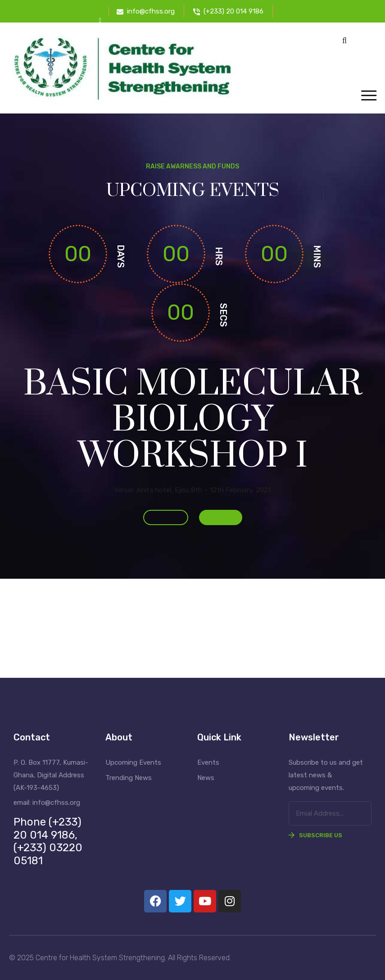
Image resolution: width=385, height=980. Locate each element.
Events (208, 762)
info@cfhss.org (151, 11)
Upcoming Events (133, 762)
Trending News (129, 778)
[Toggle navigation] (369, 96)
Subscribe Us (315, 835)
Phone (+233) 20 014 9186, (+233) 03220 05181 (48, 841)
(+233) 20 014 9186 (233, 11)
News (206, 778)
